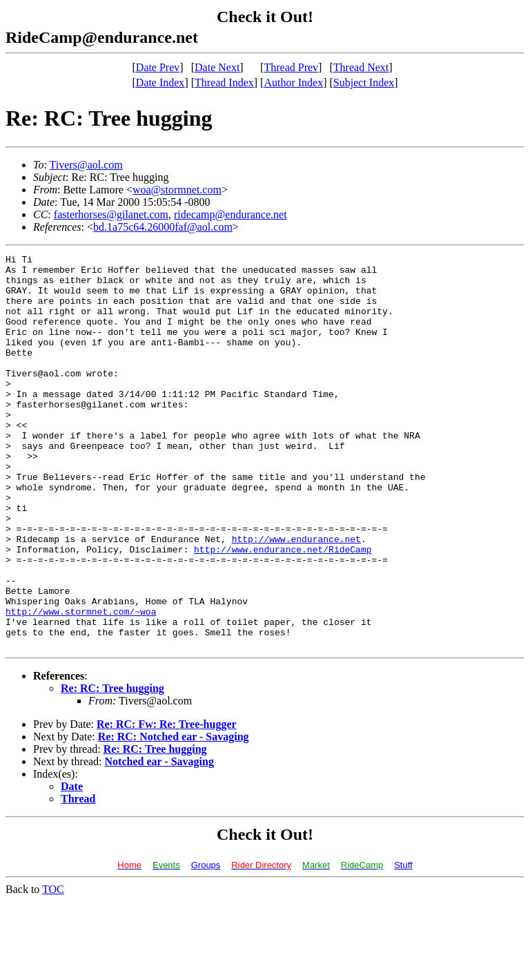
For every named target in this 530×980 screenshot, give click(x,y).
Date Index (160, 83)
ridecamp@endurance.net (230, 214)
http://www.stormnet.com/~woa (81, 684)
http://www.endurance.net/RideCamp (283, 609)
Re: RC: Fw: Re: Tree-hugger (167, 803)
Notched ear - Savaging (159, 840)
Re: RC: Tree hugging (112, 767)
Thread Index (224, 83)
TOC (53, 968)
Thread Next (361, 67)
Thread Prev (291, 67)
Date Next (217, 67)
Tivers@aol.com (86, 165)
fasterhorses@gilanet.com (111, 214)
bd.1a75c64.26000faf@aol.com (163, 227)
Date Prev (158, 67)
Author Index (293, 83)
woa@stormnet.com (177, 190)
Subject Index (364, 83)
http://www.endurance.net (296, 597)
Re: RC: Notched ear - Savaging (174, 815)
